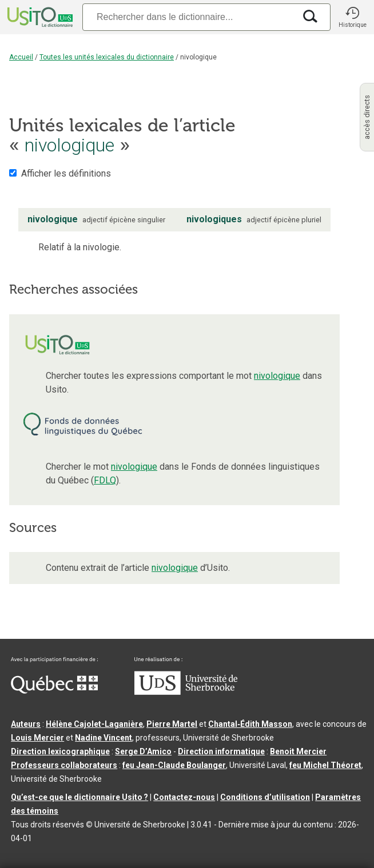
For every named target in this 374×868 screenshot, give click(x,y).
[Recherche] (189, 17)
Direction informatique (221, 751)
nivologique (277, 376)
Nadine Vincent (104, 738)
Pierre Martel (172, 724)
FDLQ (105, 480)
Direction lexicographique (60, 751)
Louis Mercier (37, 738)
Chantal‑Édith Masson (250, 724)
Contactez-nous (184, 797)
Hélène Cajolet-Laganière (94, 724)
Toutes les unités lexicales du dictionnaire (107, 57)
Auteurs (26, 724)
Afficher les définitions (66, 173)
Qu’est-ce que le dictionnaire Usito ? (79, 797)
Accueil (21, 57)
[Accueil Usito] (39, 17)
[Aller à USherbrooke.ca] (186, 692)
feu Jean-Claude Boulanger (174, 765)
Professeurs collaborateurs (64, 765)
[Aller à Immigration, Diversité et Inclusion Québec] (54, 691)
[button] (352, 17)
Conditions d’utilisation (265, 797)
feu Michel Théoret (325, 765)
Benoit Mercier (298, 751)
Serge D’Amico (143, 751)
